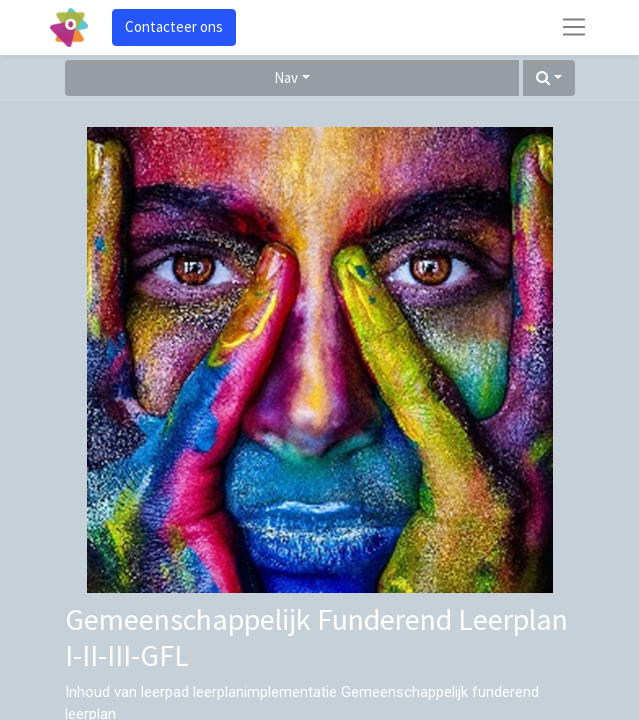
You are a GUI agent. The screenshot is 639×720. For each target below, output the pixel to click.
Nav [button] (286, 77)
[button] (549, 78)
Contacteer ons (174, 26)
